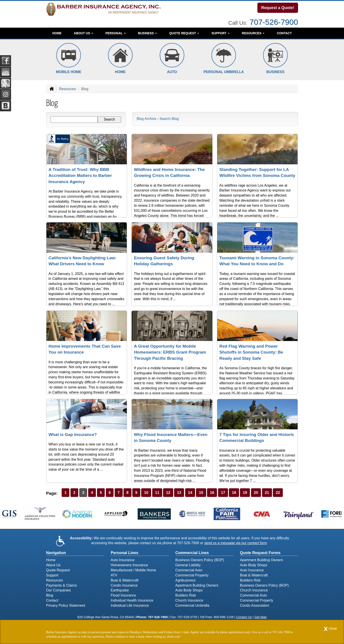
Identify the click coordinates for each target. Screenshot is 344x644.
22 (286, 493)
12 (171, 493)
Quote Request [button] (184, 32)
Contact (284, 32)
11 (160, 493)
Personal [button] (115, 32)
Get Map (261, 618)
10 (149, 493)
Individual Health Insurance (132, 601)
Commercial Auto (189, 571)
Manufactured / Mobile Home (133, 571)
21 (274, 493)
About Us (53, 566)
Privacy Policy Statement (66, 606)
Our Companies (59, 591)
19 (252, 493)
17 (229, 493)
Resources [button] (253, 32)
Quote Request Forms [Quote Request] (260, 553)
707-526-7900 (274, 21)
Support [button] (220, 32)
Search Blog (169, 119)
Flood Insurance (123, 596)
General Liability (188, 566)
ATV (114, 576)
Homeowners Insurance (129, 566)
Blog (50, 596)
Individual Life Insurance (130, 606)
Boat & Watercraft (125, 581)
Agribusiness (186, 581)
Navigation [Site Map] (56, 553)
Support (52, 576)
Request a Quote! (278, 8)
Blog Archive (147, 119)
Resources (67, 89)
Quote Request (58, 571)
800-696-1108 (224, 618)
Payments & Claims (62, 586)
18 (240, 493)
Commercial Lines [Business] (192, 553)
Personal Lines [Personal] (124, 553)
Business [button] (147, 32)
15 (206, 493)
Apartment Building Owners (197, 586)
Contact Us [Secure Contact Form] (244, 618)
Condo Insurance (124, 586)
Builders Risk (186, 596)
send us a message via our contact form (236, 544)
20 (263, 493)
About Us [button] (83, 32)
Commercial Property (192, 576)
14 (194, 493)
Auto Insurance (123, 561)
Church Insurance (189, 601)
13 (183, 493)
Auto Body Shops (189, 591)
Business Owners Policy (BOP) (200, 561)
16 (217, 493)
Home (57, 32)
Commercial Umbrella (192, 606)
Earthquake (120, 591)
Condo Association (255, 606)
